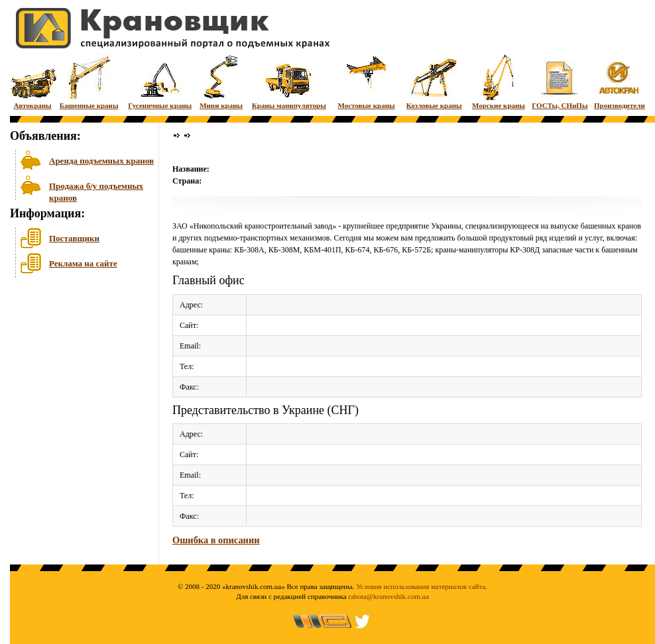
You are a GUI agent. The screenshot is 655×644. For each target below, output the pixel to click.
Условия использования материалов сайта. (422, 586)
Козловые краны (434, 81)
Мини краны (221, 81)
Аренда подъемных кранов (101, 161)
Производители (620, 81)
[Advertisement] (76, 384)
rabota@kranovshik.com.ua (389, 596)
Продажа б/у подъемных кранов (96, 190)
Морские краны (499, 81)
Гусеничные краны (160, 81)
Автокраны (32, 81)
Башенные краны (89, 81)
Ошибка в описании (216, 540)
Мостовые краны (366, 81)
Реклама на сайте (83, 263)
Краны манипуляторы (289, 81)
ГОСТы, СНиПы (560, 81)
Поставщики (74, 238)
